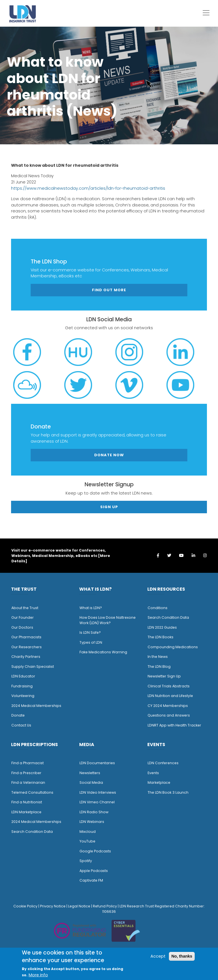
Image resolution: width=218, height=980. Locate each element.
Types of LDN (91, 642)
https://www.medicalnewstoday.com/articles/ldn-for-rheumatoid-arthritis (88, 188)
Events (153, 773)
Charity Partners (26, 657)
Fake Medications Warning (103, 652)
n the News (158, 657)
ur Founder (24, 617)
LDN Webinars (92, 822)
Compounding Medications (173, 647)
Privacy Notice (53, 906)
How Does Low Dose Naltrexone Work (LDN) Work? (108, 620)
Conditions (158, 608)
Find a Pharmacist (28, 763)
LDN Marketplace (26, 812)
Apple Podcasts (94, 871)
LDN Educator (23, 676)
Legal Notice (79, 906)
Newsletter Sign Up (164, 676)
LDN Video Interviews (98, 792)
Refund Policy (105, 906)
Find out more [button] (109, 290)
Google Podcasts (95, 851)
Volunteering (23, 696)
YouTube (87, 841)
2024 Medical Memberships (36, 706)
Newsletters (90, 773)
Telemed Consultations (32, 792)
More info (38, 975)
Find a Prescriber (26, 773)
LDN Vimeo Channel (97, 802)
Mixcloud (88, 832)
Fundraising (22, 686)
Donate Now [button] (109, 455)
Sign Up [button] (109, 507)
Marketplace (159, 782)
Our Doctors (22, 627)
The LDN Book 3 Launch (168, 792)
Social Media (91, 782)
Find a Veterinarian (28, 782)
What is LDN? (91, 608)
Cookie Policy (25, 906)
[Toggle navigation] (206, 13)
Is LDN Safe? (90, 632)
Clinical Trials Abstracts (169, 686)
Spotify (86, 861)
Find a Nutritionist (27, 802)
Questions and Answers (169, 715)
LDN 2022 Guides (162, 627)
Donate (18, 715)
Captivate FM (91, 880)
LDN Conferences (163, 763)
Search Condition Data (168, 617)
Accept (158, 956)
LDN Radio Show (94, 812)
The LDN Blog (159, 667)
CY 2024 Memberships (168, 706)
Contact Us (21, 725)
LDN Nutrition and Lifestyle (170, 696)
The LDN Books (161, 637)
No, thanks (182, 956)
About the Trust (25, 608)
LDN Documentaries (97, 763)
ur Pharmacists (28, 637)
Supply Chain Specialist (33, 667)
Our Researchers (27, 647)
